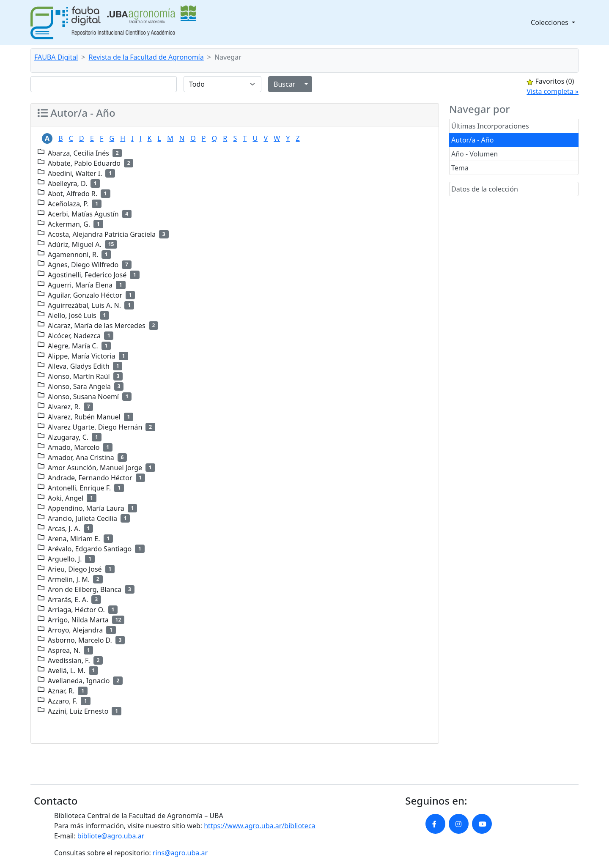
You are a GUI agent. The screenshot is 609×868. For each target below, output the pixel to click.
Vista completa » (553, 91)
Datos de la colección (485, 189)
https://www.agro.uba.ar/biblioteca (259, 826)
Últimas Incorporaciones (490, 126)
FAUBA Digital (56, 57)
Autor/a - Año (472, 140)
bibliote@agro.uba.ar (111, 836)
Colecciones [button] (550, 22)
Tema (460, 168)
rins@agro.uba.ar (180, 853)
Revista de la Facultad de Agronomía (146, 57)
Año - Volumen (475, 154)
